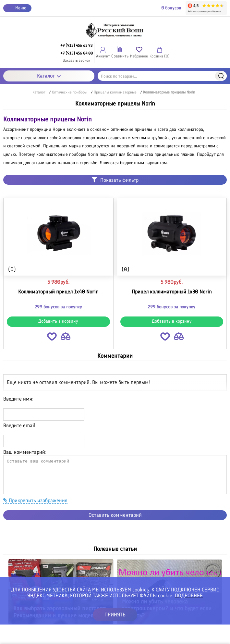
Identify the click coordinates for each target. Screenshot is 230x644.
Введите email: (20, 425)
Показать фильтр (115, 180)
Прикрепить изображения (35, 500)
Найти (221, 76)
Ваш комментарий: (25, 452)
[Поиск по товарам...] (162, 76)
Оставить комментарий (115, 515)
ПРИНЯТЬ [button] (115, 615)
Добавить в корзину (58, 321)
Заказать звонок (77, 60)
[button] (52, 338)
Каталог (49, 76)
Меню (17, 8)
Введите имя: (18, 399)
